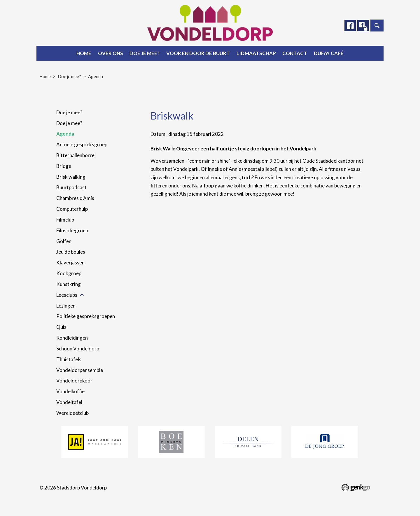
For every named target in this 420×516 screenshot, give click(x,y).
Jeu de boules (71, 252)
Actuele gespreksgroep (82, 144)
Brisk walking (71, 177)
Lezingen (66, 306)
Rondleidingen (72, 338)
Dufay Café (329, 53)
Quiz (61, 327)
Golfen (64, 241)
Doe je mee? (145, 53)
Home (84, 53)
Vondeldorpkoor (74, 381)
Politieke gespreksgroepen (86, 316)
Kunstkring (69, 284)
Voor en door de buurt (198, 53)
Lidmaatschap (256, 53)
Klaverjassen (70, 263)
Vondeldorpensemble (80, 370)
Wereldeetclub (72, 413)
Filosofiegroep (72, 230)
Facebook (350, 26)
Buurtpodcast (71, 187)
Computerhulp (72, 209)
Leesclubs (67, 295)
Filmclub (65, 220)
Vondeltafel (69, 402)
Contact (295, 53)
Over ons (111, 53)
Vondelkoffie (70, 391)
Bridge (64, 166)
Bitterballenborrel (76, 155)
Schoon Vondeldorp (78, 349)
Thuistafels (69, 359)
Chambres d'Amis (75, 198)
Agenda (96, 76)
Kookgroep (69, 273)
